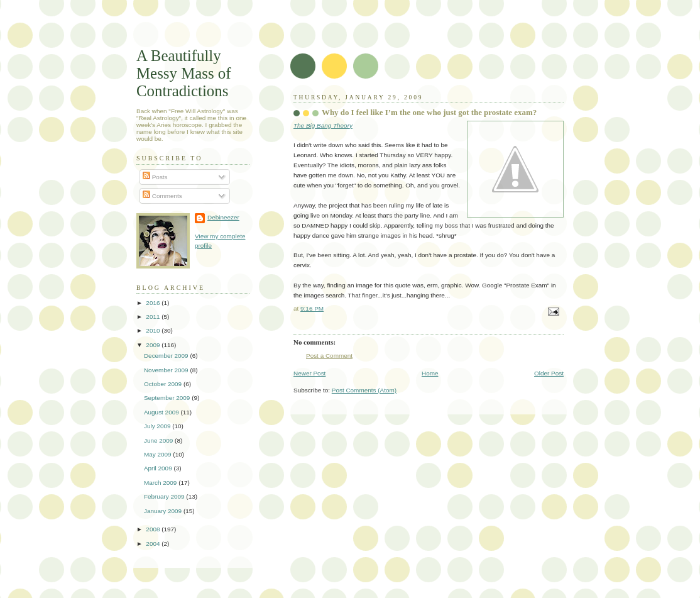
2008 (154, 529)
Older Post (549, 373)
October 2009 (164, 384)
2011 (154, 317)
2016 (154, 303)
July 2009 (158, 426)
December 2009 (167, 356)
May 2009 (158, 454)
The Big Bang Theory (323, 125)
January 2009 (164, 511)
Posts (155, 177)
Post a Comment (329, 356)
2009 (154, 345)
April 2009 (159, 468)
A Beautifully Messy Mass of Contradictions (184, 73)
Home (430, 373)
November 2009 (167, 370)
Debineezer (223, 217)
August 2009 (162, 412)
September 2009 (168, 398)
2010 (154, 330)
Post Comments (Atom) (364, 390)
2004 (154, 544)
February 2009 (165, 496)
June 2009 (159, 440)
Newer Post (309, 373)
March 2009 (161, 483)
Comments (162, 196)
